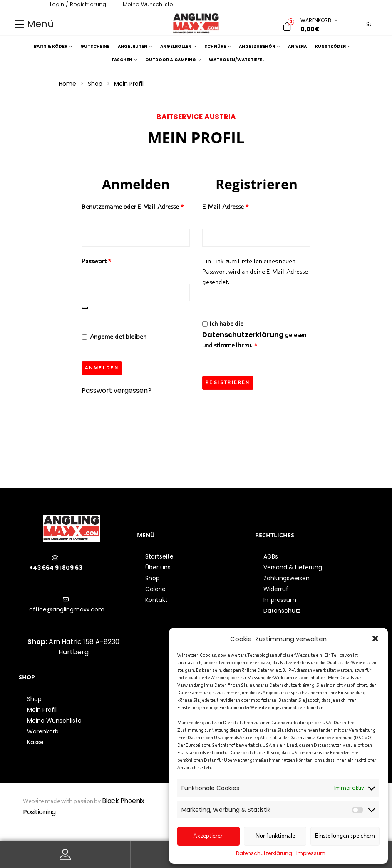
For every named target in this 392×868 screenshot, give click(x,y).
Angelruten (135, 47)
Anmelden (102, 370)
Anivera (297, 46)
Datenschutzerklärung (264, 853)
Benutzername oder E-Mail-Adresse (136, 206)
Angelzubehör (259, 47)
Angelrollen (178, 47)
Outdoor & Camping (173, 60)
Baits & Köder (53, 47)
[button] (375, 639)
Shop (95, 84)
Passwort (113, 261)
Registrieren (228, 383)
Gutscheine (95, 46)
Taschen (124, 60)
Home (67, 84)
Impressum (311, 853)
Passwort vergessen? (117, 393)
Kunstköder (333, 47)
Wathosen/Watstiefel (237, 60)
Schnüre (217, 47)
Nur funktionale (275, 836)
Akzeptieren (208, 836)
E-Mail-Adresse (242, 206)
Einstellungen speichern (345, 836)
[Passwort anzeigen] (85, 308)
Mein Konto (65, 854)
